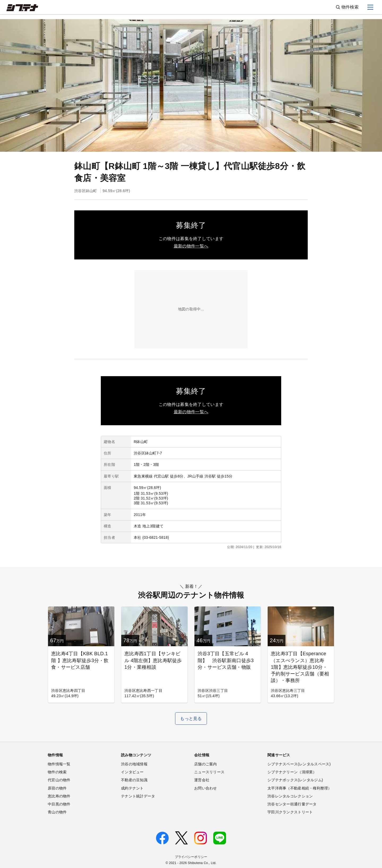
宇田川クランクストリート (290, 812)
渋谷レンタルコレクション (290, 796)
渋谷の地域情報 (134, 764)
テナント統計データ (138, 796)
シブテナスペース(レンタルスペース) (299, 764)
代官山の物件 (59, 780)
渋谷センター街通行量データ (292, 804)
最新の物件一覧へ (191, 246)
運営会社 (202, 780)
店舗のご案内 (206, 764)
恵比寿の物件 (59, 796)
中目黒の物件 (59, 804)
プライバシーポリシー (191, 857)
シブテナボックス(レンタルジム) (295, 780)
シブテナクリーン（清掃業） (292, 772)
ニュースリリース (209, 772)
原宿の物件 (57, 788)
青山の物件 (57, 812)
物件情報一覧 (59, 764)
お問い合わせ (206, 788)
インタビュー (132, 772)
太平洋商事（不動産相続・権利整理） (300, 788)
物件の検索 (57, 772)
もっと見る (191, 719)
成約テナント (132, 788)
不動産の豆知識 (134, 780)
